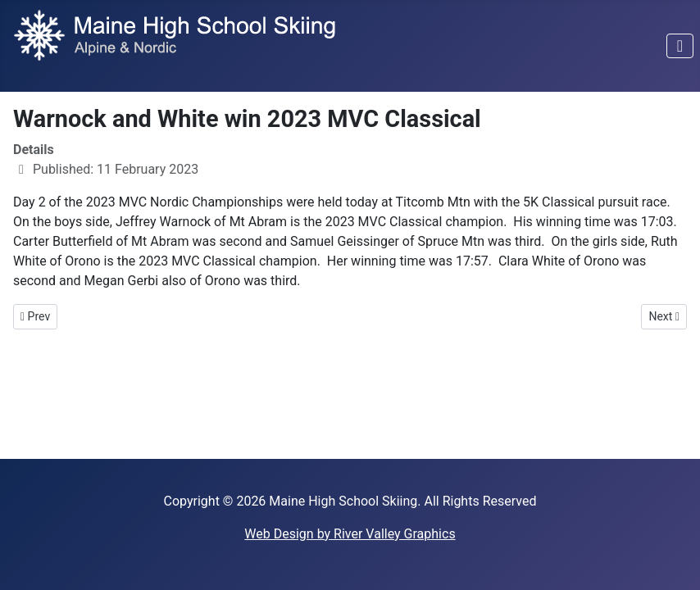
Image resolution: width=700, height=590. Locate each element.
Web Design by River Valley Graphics (350, 534)
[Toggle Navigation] (680, 46)
